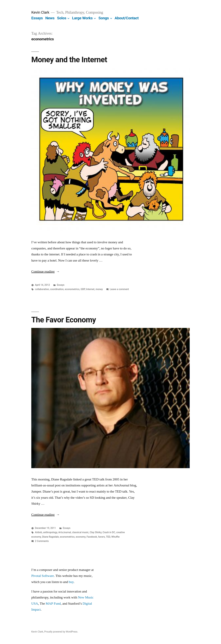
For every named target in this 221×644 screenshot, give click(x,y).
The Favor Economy (64, 320)
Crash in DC (109, 532)
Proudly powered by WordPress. (61, 632)
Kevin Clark (40, 12)
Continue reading (46, 271)
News (50, 18)
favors (102, 537)
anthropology (50, 532)
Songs (104, 18)
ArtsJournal (65, 532)
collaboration (42, 289)
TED (108, 537)
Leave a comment (119, 289)
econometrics (72, 289)
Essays (37, 18)
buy (71, 582)
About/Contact (127, 18)
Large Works (82, 18)
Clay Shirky (96, 532)
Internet (90, 289)
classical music (80, 532)
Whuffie (115, 537)
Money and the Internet (69, 60)
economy (81, 537)
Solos (62, 18)
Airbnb (39, 532)
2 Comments (42, 541)
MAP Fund (53, 604)
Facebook (92, 537)
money (99, 289)
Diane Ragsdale (50, 537)
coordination (57, 289)
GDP (83, 289)
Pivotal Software (43, 576)
